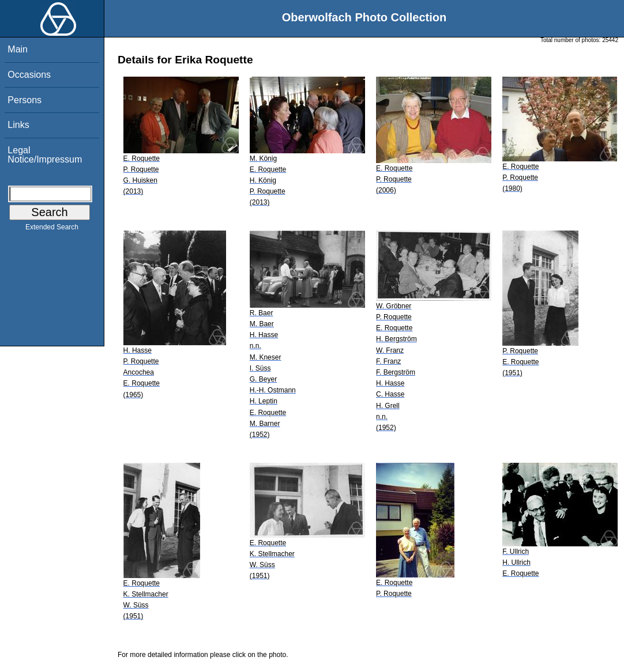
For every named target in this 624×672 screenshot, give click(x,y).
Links (18, 125)
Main (18, 49)
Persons (25, 100)
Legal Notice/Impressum (45, 155)
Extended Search (52, 229)
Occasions (29, 75)
